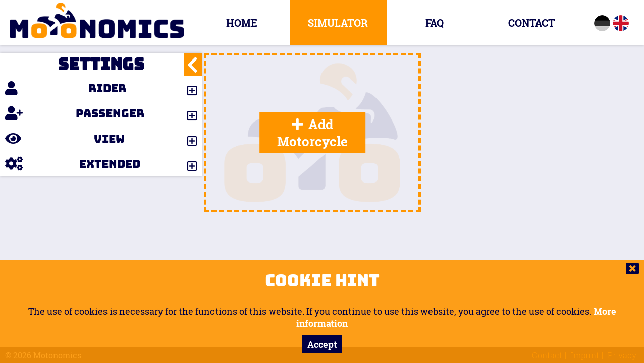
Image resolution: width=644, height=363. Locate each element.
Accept (322, 344)
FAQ (435, 23)
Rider (66, 88)
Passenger (75, 113)
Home (242, 23)
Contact (531, 23)
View (65, 139)
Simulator (338, 23)
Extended (73, 164)
